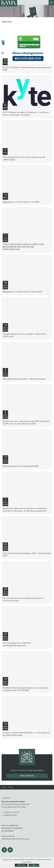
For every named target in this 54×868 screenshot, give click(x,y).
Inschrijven (27, 776)
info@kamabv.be (10, 815)
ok (34, 865)
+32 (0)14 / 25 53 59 (11, 812)
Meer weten (21, 865)
